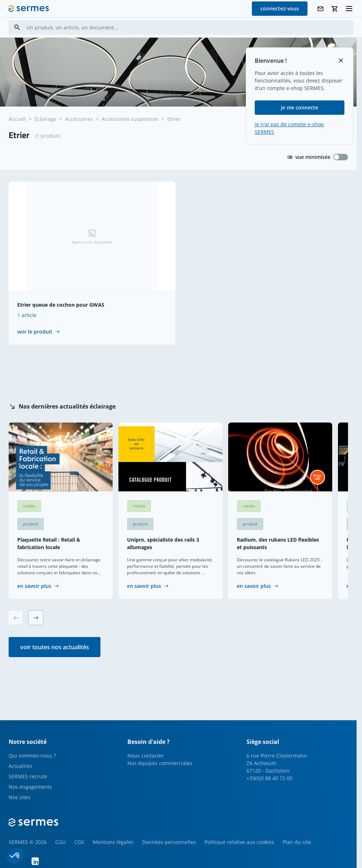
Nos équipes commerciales (160, 763)
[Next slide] (36, 618)
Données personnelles (169, 842)
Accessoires (79, 119)
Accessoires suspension (130, 119)
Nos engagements (30, 787)
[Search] (17, 27)
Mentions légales (113, 842)
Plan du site (297, 842)
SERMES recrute (28, 776)
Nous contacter (146, 756)
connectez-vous (280, 8)
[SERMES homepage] (29, 9)
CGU (60, 842)
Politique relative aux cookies (239, 842)
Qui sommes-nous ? (32, 756)
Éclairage (45, 119)
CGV (79, 842)
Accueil (17, 119)
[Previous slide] (16, 618)
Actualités (20, 766)
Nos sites (20, 797)
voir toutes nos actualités (55, 647)
